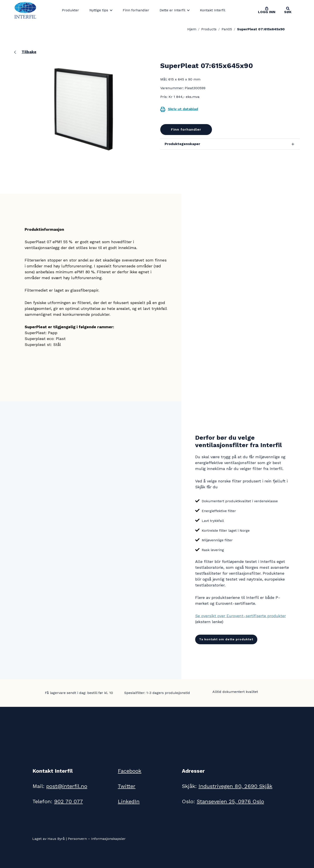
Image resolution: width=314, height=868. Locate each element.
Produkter (70, 10)
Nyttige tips (99, 10)
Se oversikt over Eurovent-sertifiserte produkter (241, 616)
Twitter (127, 786)
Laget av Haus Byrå (49, 839)
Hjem (192, 29)
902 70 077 (68, 801)
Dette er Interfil (172, 10)
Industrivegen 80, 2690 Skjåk (235, 786)
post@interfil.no (67, 786)
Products (209, 29)
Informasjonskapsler (108, 839)
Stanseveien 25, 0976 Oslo (230, 801)
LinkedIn (129, 801)
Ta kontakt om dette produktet (226, 639)
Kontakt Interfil (213, 10)
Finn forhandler (136, 10)
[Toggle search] (288, 10)
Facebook (130, 771)
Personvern (77, 839)
